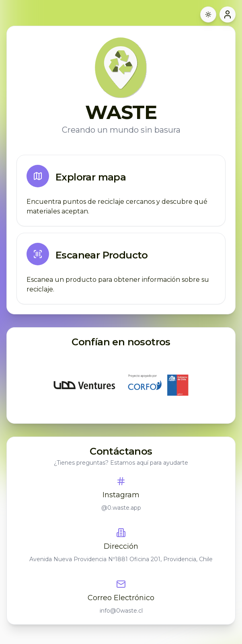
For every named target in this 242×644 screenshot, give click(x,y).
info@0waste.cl (121, 611)
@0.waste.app (121, 508)
